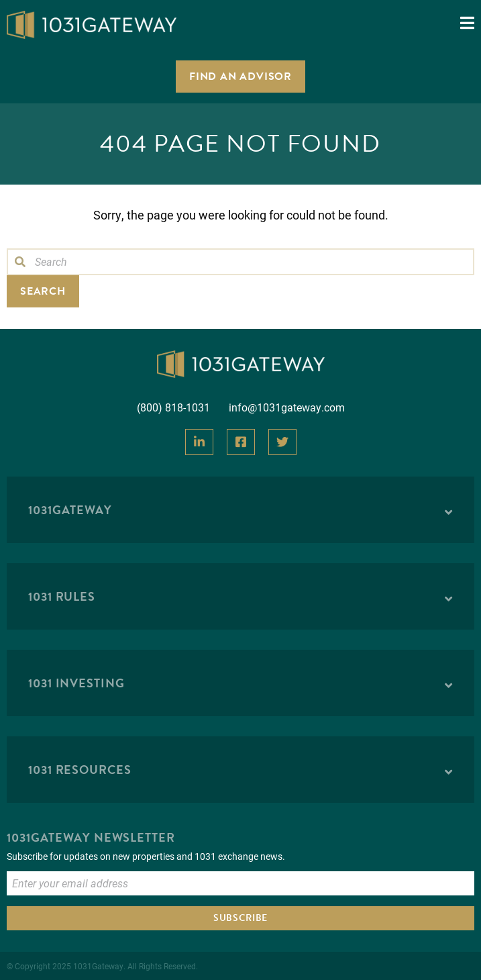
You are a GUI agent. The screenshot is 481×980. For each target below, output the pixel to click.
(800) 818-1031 (173, 407)
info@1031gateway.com (287, 407)
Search (43, 291)
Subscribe (240, 918)
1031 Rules (62, 596)
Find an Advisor (240, 77)
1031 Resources (80, 770)
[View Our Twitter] (282, 442)
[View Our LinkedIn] (199, 442)
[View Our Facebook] (241, 442)
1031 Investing (76, 683)
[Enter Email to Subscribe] (240, 883)
